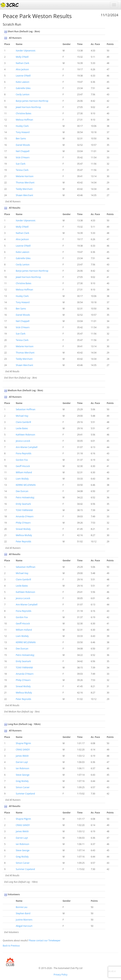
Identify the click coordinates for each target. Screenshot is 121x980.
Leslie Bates (22, 428)
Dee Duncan (22, 491)
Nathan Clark (22, 63)
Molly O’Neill (22, 57)
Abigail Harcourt (24, 926)
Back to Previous (11, 946)
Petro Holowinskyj (25, 497)
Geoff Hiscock (23, 466)
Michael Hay (22, 416)
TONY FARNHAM (24, 510)
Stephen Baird (23, 913)
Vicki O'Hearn (23, 157)
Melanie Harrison (25, 176)
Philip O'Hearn (23, 523)
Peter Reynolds (24, 542)
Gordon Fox (22, 460)
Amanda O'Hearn (25, 516)
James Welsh (22, 756)
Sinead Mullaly (23, 529)
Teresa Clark (22, 170)
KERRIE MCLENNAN (26, 485)
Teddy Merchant (24, 189)
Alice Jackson (22, 69)
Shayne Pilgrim (23, 743)
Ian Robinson (22, 768)
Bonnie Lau (22, 907)
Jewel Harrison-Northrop (28, 107)
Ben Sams (21, 138)
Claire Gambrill (23, 422)
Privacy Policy (60, 975)
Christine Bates (24, 113)
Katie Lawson (23, 82)
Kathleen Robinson (25, 435)
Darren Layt (22, 762)
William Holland (24, 472)
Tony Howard (23, 132)
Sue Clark (21, 164)
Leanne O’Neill (23, 76)
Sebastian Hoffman (26, 409)
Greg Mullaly (22, 781)
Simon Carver (23, 787)
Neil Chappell (23, 151)
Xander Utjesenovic (26, 51)
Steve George (23, 775)
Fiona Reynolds (24, 453)
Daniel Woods (23, 145)
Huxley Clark (22, 126)
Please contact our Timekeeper (45, 940)
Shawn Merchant (24, 195)
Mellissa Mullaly (24, 535)
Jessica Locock (23, 441)
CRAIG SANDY (23, 750)
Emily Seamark (23, 504)
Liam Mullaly (22, 479)
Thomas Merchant (25, 183)
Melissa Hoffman (24, 120)
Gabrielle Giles (23, 88)
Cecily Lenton (23, 94)
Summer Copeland (25, 794)
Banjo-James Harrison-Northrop (32, 101)
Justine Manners (24, 920)
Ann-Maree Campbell (27, 447)
